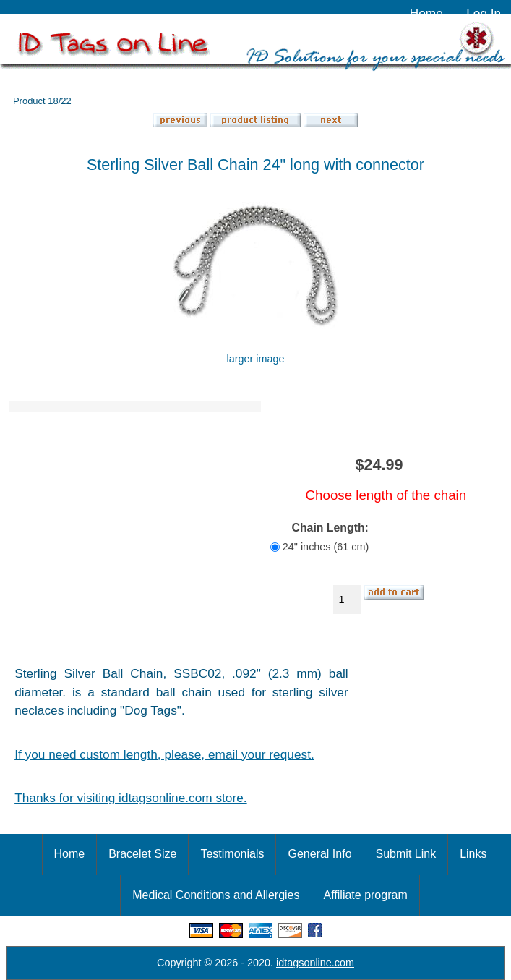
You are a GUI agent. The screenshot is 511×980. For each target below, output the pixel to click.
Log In (484, 13)
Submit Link (406, 854)
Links (473, 854)
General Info (319, 854)
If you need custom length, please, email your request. (164, 754)
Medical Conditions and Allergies (216, 895)
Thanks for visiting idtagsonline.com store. (130, 798)
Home (426, 13)
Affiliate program (366, 895)
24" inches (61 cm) (326, 547)
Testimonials (232, 854)
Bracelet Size (142, 854)
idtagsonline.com (315, 963)
